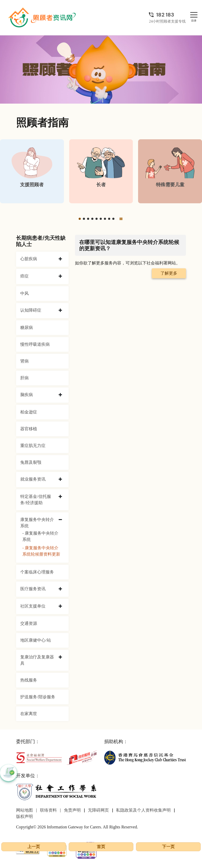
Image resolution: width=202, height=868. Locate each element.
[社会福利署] (39, 757)
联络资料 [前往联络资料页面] (48, 810)
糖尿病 (27, 328)
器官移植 (29, 429)
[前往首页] (43, 18)
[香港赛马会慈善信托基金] (145, 757)
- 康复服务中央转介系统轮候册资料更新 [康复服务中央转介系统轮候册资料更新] (41, 551)
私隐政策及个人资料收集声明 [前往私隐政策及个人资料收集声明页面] (143, 810)
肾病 (24, 361)
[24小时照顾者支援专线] (167, 15)
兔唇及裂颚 (31, 462)
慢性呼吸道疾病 (35, 344)
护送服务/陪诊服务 (38, 697)
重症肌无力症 (33, 446)
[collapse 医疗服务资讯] (60, 589)
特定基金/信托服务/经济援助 (36, 500)
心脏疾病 (29, 259)
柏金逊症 (29, 412)
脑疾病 (27, 395)
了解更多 (169, 273)
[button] (80, 219)
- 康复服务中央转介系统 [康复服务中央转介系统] (40, 536)
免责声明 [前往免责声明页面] (72, 810)
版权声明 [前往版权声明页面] (24, 816)
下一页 (168, 847)
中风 (24, 293)
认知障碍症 (31, 310)
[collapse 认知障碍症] (60, 311)
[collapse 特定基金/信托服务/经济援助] (60, 497)
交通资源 (29, 623)
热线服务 (29, 680)
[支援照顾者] (32, 171)
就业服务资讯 (33, 479)
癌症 (24, 276)
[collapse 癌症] (60, 276)
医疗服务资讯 (33, 589)
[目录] (194, 15)
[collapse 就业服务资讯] (60, 480)
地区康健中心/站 (36, 640)
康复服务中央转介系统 (37, 523)
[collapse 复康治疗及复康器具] (60, 657)
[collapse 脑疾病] (60, 395)
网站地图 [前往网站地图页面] (24, 810)
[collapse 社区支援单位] (60, 606)
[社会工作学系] (57, 792)
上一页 (34, 847)
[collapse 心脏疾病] (60, 259)
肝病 (24, 378)
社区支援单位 (33, 606)
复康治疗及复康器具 (37, 660)
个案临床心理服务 (37, 572)
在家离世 (29, 714)
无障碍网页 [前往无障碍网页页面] (98, 810)
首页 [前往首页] (101, 847)
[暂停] (121, 219)
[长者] (101, 171)
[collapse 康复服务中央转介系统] (60, 520)
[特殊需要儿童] (170, 171)
